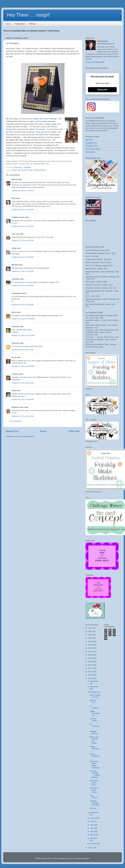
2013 (90, 672)
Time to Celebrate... (95, 756)
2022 (90, 641)
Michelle (15, 265)
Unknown (15, 343)
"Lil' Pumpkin (40, 129)
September (94, 813)
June (92, 825)
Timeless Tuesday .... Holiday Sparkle (95, 774)
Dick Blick (89, 140)
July (92, 821)
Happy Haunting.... (95, 749)
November (94, 687)
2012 (90, 675)
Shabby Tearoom (40, 170)
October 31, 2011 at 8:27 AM (23, 416)
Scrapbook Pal (91, 143)
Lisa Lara (15, 234)
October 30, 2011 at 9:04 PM (23, 399)
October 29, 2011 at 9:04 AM (23, 305)
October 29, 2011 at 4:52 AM (23, 271)
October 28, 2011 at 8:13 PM (23, 226)
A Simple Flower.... (94, 720)
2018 (90, 655)
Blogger (87, 858)
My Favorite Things (25, 170)
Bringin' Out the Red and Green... (94, 740)
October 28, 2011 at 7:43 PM (23, 210)
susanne (15, 374)
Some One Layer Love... (94, 783)
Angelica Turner (18, 217)
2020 (90, 648)
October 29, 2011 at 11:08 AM (23, 319)
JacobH (70, 858)
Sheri (14, 391)
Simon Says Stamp (93, 149)
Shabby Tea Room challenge (45, 119)
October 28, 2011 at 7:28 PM (23, 191)
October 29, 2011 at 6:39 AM (23, 285)
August (93, 818)
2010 (90, 848)
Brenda (15, 179)
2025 (90, 631)
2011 (90, 678)
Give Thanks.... (95, 796)
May (92, 828)
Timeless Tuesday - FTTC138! (95, 803)
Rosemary (104, 41)
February (94, 838)
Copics (14, 170)
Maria (14, 312)
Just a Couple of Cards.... (95, 696)
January (93, 843)
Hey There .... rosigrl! (28, 15)
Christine (15, 327)
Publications (20, 24)
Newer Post (12, 431)
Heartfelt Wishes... (94, 733)
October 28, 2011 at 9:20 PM (23, 240)
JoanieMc (16, 279)
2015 (90, 665)
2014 (90, 668)
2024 (90, 635)
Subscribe (102, 90)
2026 (90, 628)
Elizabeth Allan (18, 407)
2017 (90, 658)
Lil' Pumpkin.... (95, 707)
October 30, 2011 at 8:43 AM (23, 383)
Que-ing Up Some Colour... (94, 790)
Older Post (74, 431)
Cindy (14, 248)
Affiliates (33, 24)
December (94, 681)
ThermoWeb (90, 152)
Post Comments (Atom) (25, 436)
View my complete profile (95, 62)
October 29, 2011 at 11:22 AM (23, 335)
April (92, 831)
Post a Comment (15, 421)
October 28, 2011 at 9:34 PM (23, 257)
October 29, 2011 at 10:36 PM (23, 366)
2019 (90, 652)
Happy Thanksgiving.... (95, 713)
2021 (90, 645)
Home (8, 24)
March (93, 835)
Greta (14, 357)
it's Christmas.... (95, 726)
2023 (90, 638)
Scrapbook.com (91, 146)
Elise (14, 198)
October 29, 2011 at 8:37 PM (23, 350)
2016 (90, 661)
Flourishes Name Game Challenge (95, 765)
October (93, 692)
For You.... (94, 808)
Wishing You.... (93, 701)
